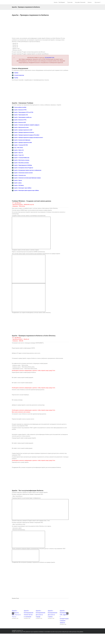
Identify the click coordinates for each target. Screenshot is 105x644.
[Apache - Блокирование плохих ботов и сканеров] (28, 611)
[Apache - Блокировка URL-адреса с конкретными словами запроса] (64, 611)
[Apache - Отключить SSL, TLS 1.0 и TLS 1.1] (16, 611)
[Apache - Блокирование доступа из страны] (52, 611)
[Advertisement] (40, 27)
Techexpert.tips (50, 58)
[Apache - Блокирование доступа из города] (40, 611)
